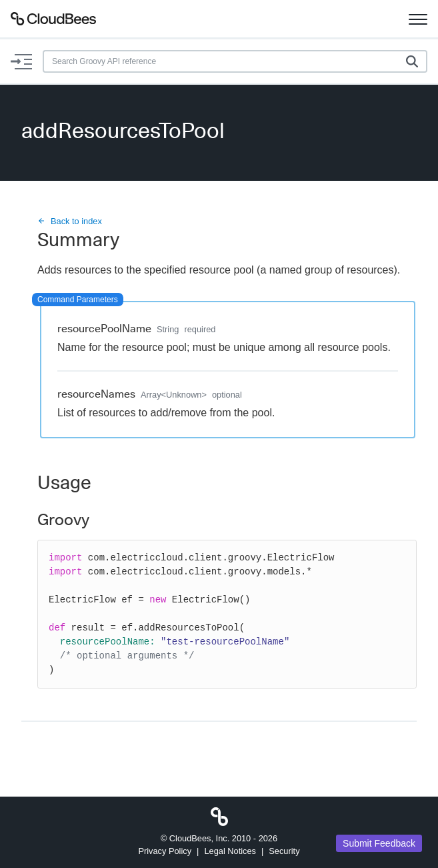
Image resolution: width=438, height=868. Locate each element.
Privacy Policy (165, 851)
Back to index (70, 221)
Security (284, 851)
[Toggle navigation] (418, 19)
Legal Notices (230, 851)
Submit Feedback (379, 843)
